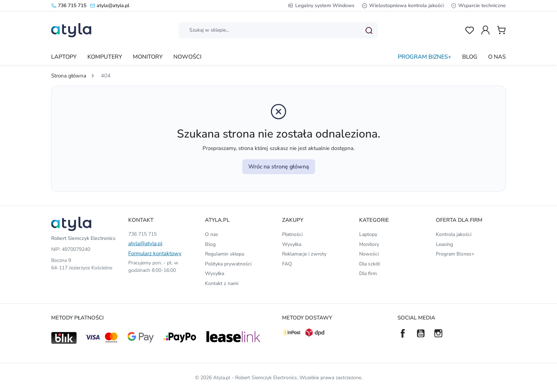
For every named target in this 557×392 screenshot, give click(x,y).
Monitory (369, 244)
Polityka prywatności (228, 264)
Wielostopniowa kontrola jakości (403, 6)
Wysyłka (215, 273)
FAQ (287, 264)
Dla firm (368, 273)
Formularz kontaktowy (155, 253)
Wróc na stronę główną (279, 167)
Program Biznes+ (455, 254)
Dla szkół (369, 264)
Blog (210, 244)
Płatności (292, 234)
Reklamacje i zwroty (304, 254)
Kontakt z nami (222, 283)
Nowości (369, 254)
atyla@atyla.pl (110, 6)
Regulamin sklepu (225, 254)
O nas (212, 234)
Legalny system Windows (321, 6)
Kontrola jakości (454, 234)
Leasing (444, 244)
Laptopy (368, 234)
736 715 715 (69, 6)
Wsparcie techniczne (478, 6)
